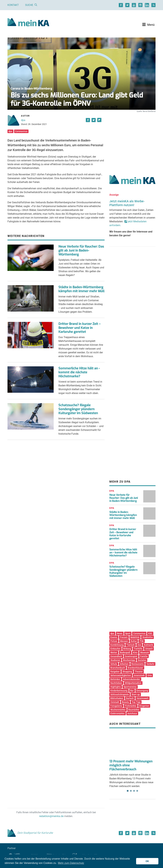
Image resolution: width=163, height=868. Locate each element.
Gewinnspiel (131, 656)
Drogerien (144, 706)
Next (151, 745)
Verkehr (150, 664)
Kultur (134, 641)
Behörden (115, 679)
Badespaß (125, 653)
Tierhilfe (138, 649)
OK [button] (147, 861)
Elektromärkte (117, 713)
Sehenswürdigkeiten (121, 675)
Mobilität (135, 637)
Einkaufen (115, 649)
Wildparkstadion (133, 683)
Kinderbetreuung (119, 691)
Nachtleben (116, 683)
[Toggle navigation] (148, 25)
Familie (144, 656)
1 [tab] (128, 791)
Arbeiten (124, 664)
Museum (145, 653)
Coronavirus (21, 131)
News (120, 633)
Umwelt (149, 649)
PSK (142, 641)
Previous (114, 745)
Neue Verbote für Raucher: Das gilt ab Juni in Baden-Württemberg (81, 251)
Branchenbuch (118, 668)
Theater (139, 672)
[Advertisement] (132, 140)
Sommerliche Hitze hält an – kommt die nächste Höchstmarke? (123, 553)
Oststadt (115, 702)
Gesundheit (116, 656)
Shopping (127, 672)
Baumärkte (134, 710)
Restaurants (138, 664)
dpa (23, 120)
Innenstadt (139, 675)
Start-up (136, 694)
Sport (128, 633)
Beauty (125, 702)
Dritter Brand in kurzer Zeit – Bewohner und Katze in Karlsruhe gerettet (79, 328)
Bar (132, 691)
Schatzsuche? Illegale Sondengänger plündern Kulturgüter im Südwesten (78, 409)
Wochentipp (129, 660)
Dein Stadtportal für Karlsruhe (30, 833)
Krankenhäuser (135, 668)
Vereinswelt (142, 698)
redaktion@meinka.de (51, 816)
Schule (114, 664)
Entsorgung (142, 691)
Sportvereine (130, 687)
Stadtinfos (148, 637)
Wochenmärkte (118, 710)
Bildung (127, 649)
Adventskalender (131, 679)
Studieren (115, 660)
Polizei (114, 641)
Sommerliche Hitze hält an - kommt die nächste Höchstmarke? (79, 372)
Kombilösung (117, 645)
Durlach (130, 698)
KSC (150, 633)
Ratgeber (115, 672)
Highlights (116, 687)
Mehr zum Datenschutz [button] (71, 863)
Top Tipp (136, 702)
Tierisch (131, 645)
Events (114, 637)
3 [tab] (134, 791)
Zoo (139, 645)
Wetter (114, 653)
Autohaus (132, 713)
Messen (124, 641)
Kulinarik (148, 645)
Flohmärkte (131, 706)
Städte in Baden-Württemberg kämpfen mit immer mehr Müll (81, 289)
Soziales (142, 660)
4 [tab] (137, 791)
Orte (150, 675)
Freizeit (124, 637)
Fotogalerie (116, 706)
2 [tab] (131, 791)
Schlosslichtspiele (120, 694)
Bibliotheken (117, 698)
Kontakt (13, 5)
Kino (135, 653)
